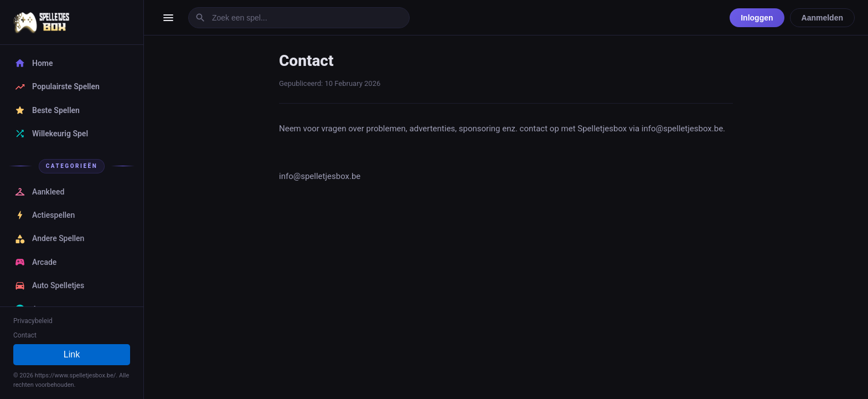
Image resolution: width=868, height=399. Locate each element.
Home (34, 63)
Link (72, 354)
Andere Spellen (49, 239)
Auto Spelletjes (49, 285)
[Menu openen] (168, 18)
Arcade (35, 262)
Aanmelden (822, 18)
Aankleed (39, 192)
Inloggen (757, 18)
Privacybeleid (33, 321)
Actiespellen (45, 215)
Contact (25, 335)
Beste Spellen (47, 110)
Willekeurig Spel (51, 134)
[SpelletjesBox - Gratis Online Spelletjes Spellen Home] (72, 22)
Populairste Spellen (57, 87)
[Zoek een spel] (299, 18)
